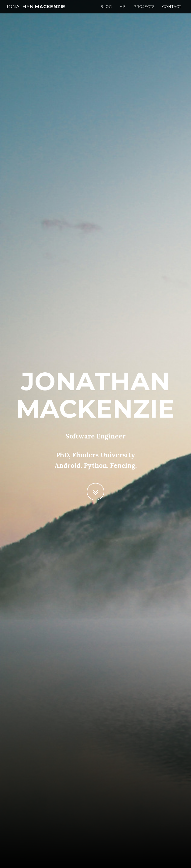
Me (123, 11)
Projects (144, 11)
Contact (172, 11)
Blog (106, 11)
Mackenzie (36, 11)
